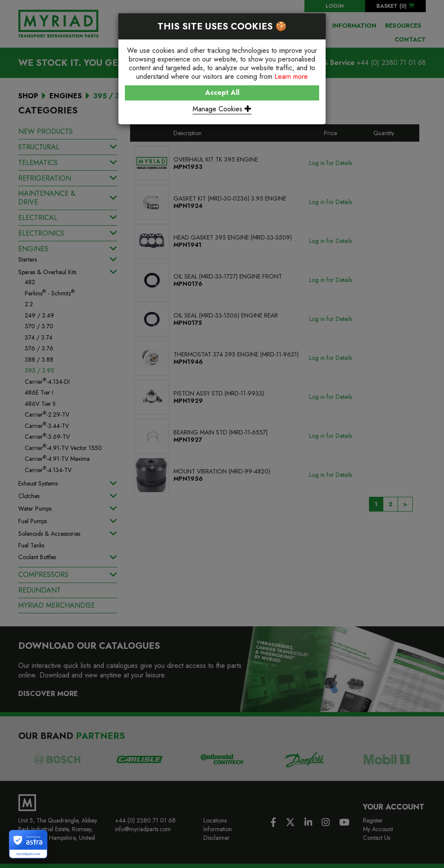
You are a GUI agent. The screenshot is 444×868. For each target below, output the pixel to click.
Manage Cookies (222, 109)
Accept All (222, 92)
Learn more (291, 76)
